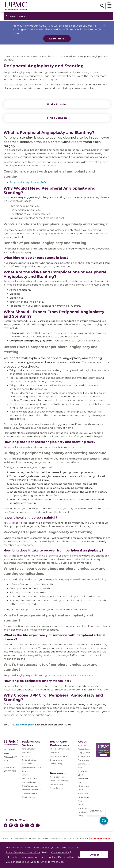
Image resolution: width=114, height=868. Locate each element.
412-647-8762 (9, 767)
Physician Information (60, 749)
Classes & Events (30, 793)
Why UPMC (83, 745)
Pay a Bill (26, 756)
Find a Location (57, 118)
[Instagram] (11, 826)
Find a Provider (57, 104)
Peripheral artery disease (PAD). (28, 182)
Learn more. (57, 39)
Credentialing (56, 764)
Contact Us (7, 838)
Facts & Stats (84, 749)
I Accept (94, 855)
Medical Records (30, 778)
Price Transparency (31, 786)
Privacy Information (79, 838)
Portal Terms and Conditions (23, 852)
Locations (27, 753)
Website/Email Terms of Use (27, 838)
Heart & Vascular (19, 16)
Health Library (28, 797)
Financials (82, 768)
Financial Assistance (31, 790)
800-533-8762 (10, 771)
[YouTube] (32, 826)
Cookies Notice (60, 852)
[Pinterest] (22, 826)
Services (26, 775)
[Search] (102, 6)
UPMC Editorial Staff (21, 725)
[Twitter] (27, 825)
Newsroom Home (58, 777)
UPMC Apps (83, 786)
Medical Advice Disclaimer (55, 838)
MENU (109, 2)
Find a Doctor (28, 749)
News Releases (57, 788)
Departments (56, 760)
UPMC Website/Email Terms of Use (54, 848)
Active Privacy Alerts (100, 838)
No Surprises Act (30, 782)
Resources (55, 753)
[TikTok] (38, 825)
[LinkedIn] (16, 826)
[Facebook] (5, 826)
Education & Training (59, 756)
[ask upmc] (104, 821)
